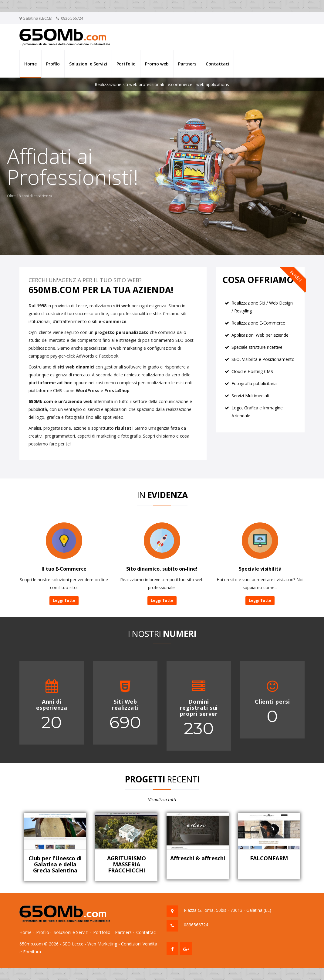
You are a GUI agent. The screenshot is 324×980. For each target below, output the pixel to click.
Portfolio (126, 64)
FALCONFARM (269, 858)
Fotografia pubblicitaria (254, 383)
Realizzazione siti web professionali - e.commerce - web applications (162, 84)
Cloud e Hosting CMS (252, 371)
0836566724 (196, 925)
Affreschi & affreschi (198, 858)
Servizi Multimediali (250, 396)
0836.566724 (72, 18)
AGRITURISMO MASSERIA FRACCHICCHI (127, 864)
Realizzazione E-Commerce (258, 323)
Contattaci (217, 64)
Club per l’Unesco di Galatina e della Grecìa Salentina (55, 864)
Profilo (53, 64)
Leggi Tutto (64, 600)
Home (30, 64)
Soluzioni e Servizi (88, 64)
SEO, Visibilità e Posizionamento (263, 359)
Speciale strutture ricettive (257, 347)
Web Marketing (102, 944)
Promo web (157, 64)
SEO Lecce (73, 944)
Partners (187, 64)
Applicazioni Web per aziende (260, 335)
